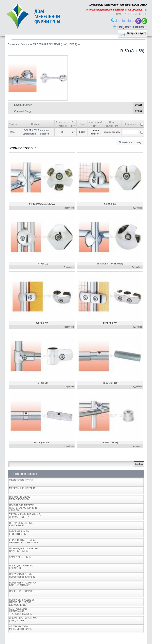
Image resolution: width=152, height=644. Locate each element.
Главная (12, 44)
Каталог (25, 44)
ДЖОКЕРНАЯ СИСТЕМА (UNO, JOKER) (55, 44)
